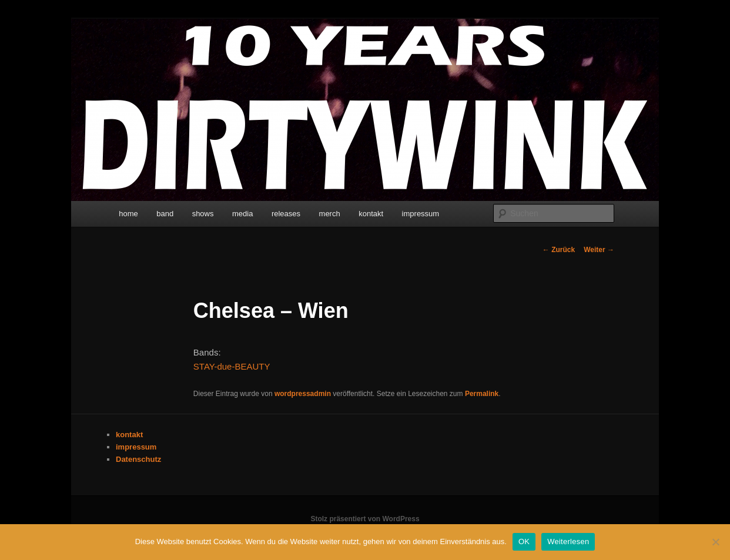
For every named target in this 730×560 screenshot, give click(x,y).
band (165, 214)
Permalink (482, 394)
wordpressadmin (303, 394)
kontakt (371, 214)
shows (203, 214)
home (128, 214)
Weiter (599, 250)
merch (330, 214)
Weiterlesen (568, 541)
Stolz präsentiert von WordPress (365, 519)
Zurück (559, 250)
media (242, 214)
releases (286, 214)
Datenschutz (138, 459)
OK (524, 541)
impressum (421, 214)
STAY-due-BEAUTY (232, 366)
